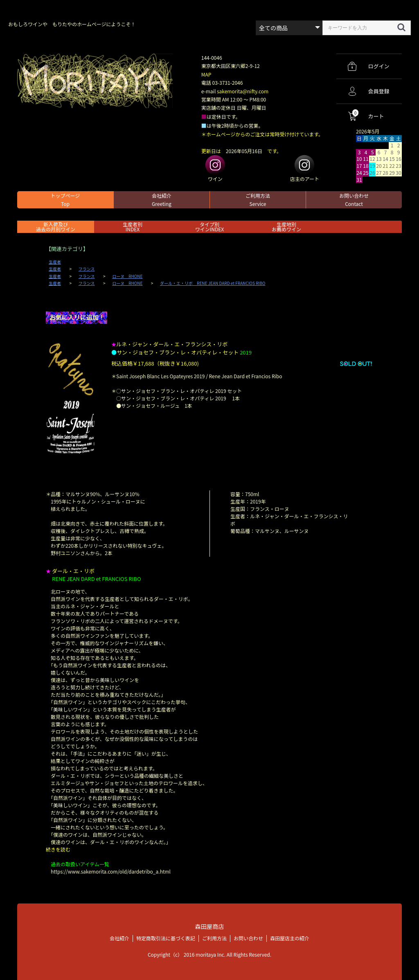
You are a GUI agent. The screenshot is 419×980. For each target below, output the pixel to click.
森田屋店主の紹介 (290, 938)
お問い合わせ (354, 200)
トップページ (65, 200)
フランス (87, 269)
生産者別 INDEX (133, 227)
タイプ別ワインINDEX (209, 227)
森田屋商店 (209, 926)
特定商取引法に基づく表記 (166, 938)
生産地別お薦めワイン (286, 227)
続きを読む (58, 849)
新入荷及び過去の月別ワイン (56, 227)
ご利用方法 (258, 200)
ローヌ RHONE (127, 276)
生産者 (55, 262)
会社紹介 (162, 200)
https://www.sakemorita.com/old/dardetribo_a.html (111, 871)
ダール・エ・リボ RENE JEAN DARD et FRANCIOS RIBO (213, 283)
